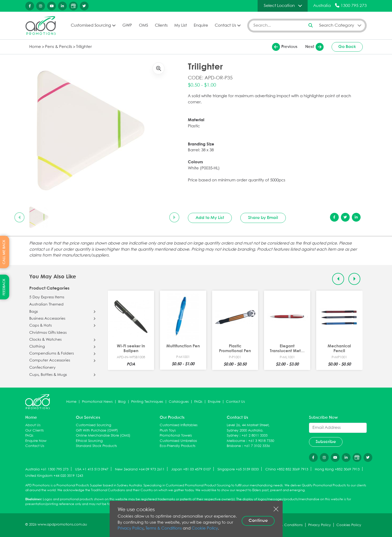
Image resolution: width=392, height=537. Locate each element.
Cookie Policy (205, 528)
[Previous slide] (19, 217)
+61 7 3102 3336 (257, 446)
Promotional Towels (176, 436)
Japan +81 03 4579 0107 (191, 469)
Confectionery (42, 368)
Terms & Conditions (164, 528)
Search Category (337, 25)
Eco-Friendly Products (178, 446)
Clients (161, 26)
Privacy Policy (131, 528)
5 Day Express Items (47, 297)
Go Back (347, 47)
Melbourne (236, 441)
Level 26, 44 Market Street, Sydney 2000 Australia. (248, 428)
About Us (33, 425)
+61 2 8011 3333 (255, 436)
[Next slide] (174, 217)
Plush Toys (168, 431)
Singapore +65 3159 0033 (238, 469)
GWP (127, 26)
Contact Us (225, 26)
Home (35, 47)
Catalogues (179, 402)
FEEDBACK (4, 287)
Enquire (201, 26)
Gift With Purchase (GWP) (97, 431)
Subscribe (326, 442)
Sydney (233, 436)
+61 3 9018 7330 (261, 441)
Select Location (279, 6)
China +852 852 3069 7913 (287, 469)
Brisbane (234, 446)
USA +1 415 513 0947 (92, 469)
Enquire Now (36, 441)
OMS (143, 26)
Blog (122, 402)
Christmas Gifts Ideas (48, 333)
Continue (258, 521)
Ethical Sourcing (89, 441)
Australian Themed (46, 304)
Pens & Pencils (59, 47)
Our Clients (34, 431)
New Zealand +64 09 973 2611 (140, 469)
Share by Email (263, 218)
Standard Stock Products (96, 446)
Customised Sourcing (91, 26)
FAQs (198, 402)
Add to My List (210, 218)
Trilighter (84, 47)
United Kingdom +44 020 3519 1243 (54, 476)
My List (181, 26)
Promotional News (97, 402)
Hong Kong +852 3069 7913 (337, 469)
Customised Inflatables (179, 425)
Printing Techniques (147, 402)
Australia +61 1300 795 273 (47, 469)
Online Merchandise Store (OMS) (103, 436)
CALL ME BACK (4, 252)
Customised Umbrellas (178, 441)
